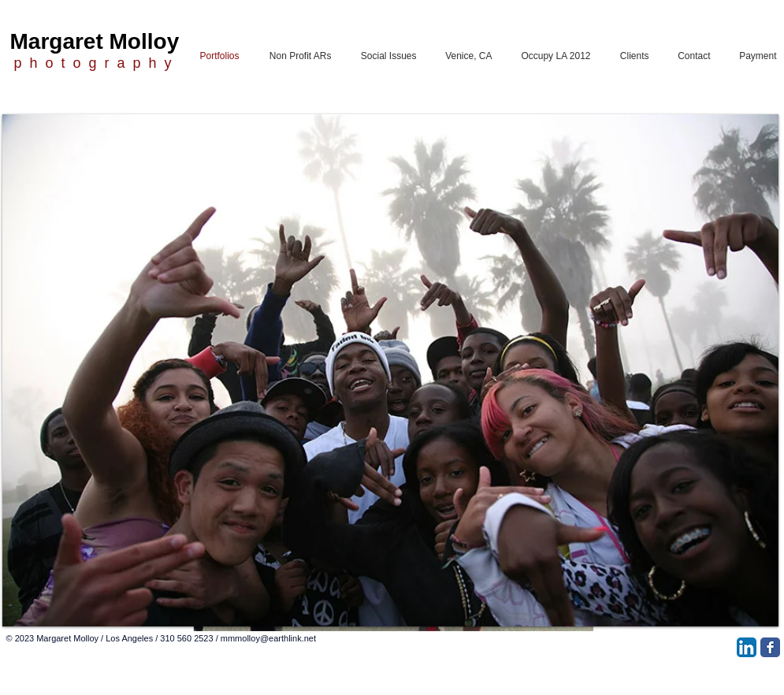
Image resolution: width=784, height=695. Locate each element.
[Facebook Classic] (770, 647)
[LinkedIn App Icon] (747, 647)
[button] (390, 370)
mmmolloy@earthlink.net (268, 638)
